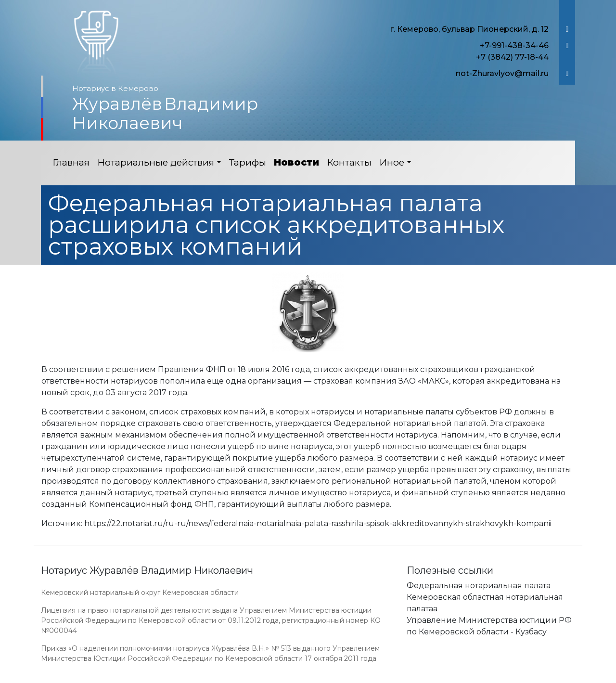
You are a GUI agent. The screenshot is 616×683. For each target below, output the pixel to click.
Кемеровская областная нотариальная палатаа (485, 603)
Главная (71, 162)
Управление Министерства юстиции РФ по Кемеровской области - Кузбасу (489, 626)
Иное (392, 162)
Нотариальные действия (156, 162)
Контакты (349, 162)
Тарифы (248, 162)
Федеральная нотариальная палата (479, 586)
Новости (296, 162)
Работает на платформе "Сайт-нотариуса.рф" (500, 677)
